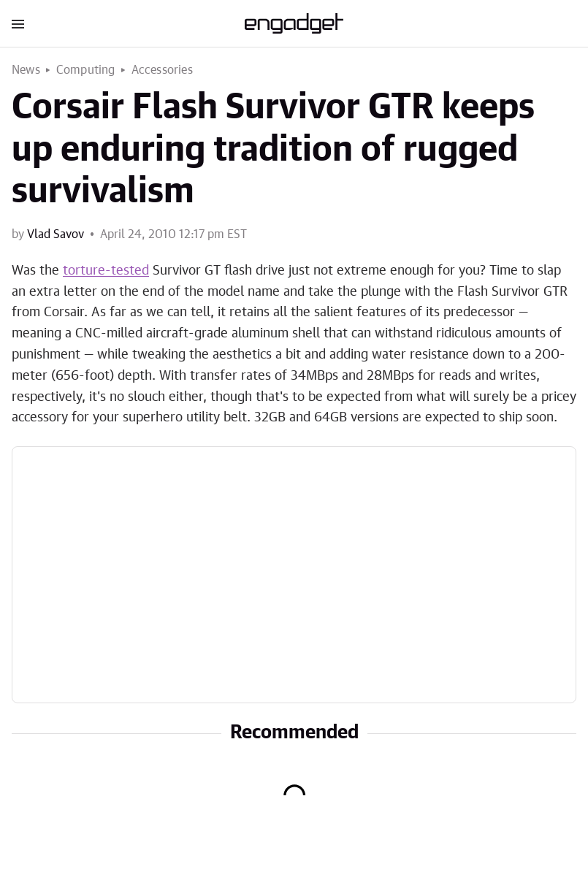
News (26, 70)
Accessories (162, 70)
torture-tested (106, 271)
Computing (86, 70)
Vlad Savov (56, 234)
